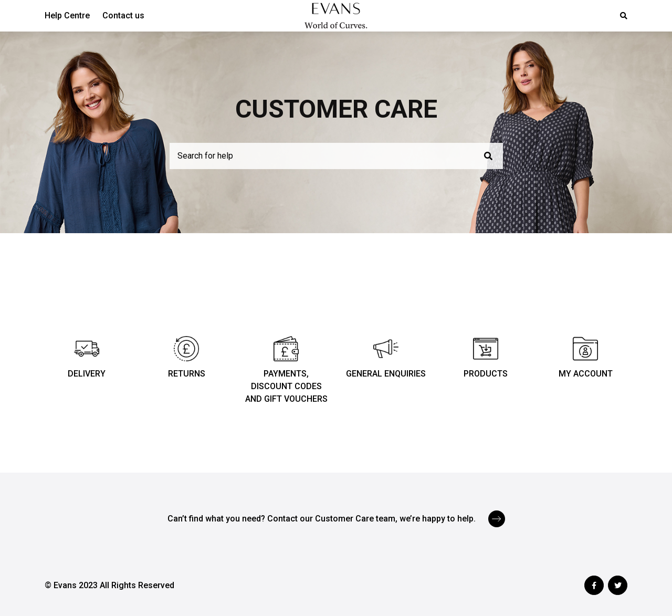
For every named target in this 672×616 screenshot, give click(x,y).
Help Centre (67, 15)
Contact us (123, 15)
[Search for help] (336, 156)
